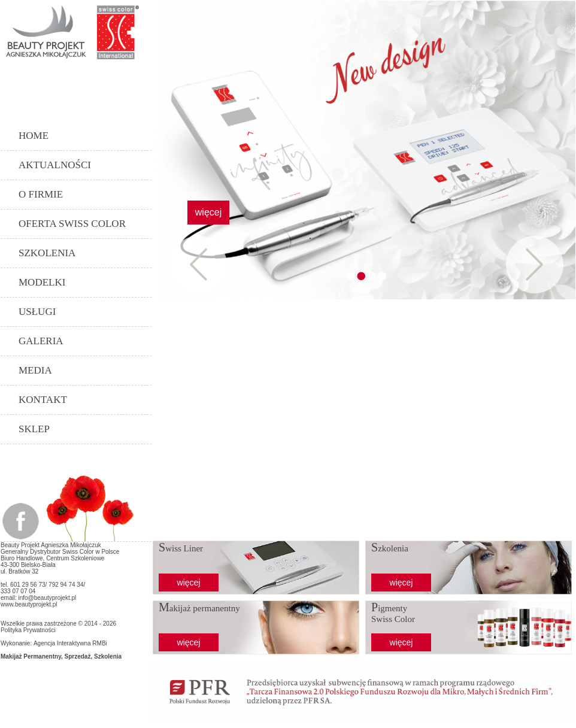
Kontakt (43, 400)
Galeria (41, 341)
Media (35, 370)
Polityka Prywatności (28, 630)
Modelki (42, 282)
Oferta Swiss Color (72, 224)
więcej (208, 212)
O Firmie (41, 194)
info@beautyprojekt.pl (47, 598)
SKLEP (34, 429)
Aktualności (55, 165)
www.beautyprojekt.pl (29, 604)
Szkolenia (47, 253)
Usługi (37, 312)
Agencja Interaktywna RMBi (70, 643)
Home (34, 136)
